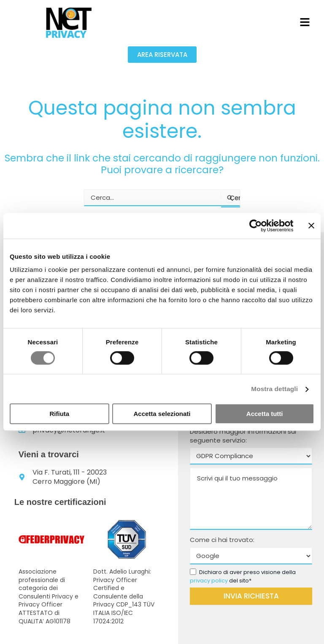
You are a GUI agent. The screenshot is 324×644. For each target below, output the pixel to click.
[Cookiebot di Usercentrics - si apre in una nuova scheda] (256, 226)
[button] (305, 23)
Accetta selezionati (162, 414)
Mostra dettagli (275, 389)
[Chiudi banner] (311, 226)
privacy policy (209, 581)
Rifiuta (59, 414)
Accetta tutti (265, 414)
